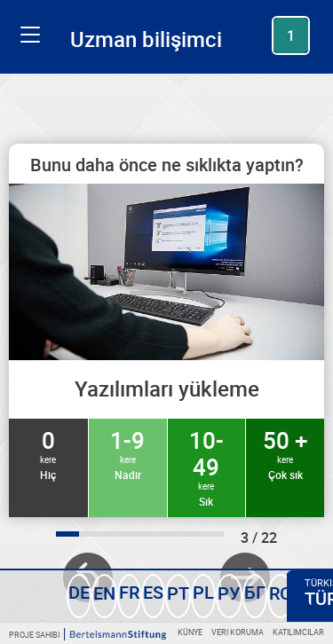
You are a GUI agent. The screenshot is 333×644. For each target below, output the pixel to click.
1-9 (128, 453)
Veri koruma (238, 632)
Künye (190, 632)
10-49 (207, 467)
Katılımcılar (298, 632)
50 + (285, 453)
